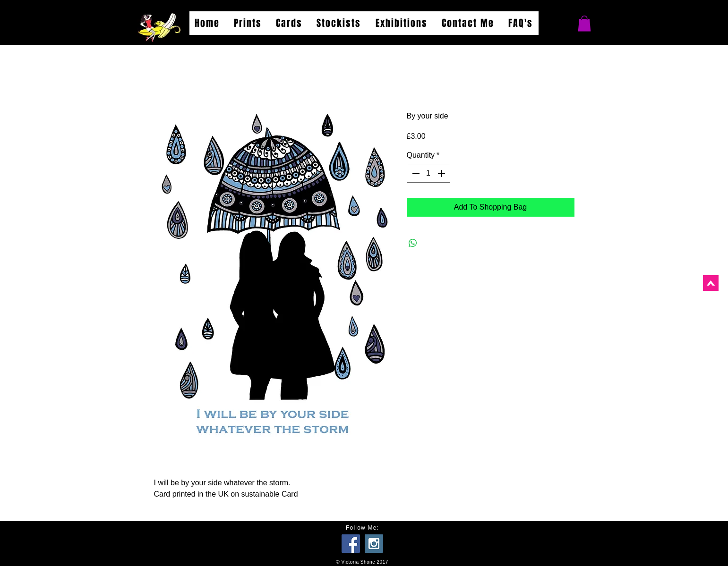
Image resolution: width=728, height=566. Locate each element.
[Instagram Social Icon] (374, 544)
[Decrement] (415, 173)
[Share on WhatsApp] (413, 243)
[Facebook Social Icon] (351, 544)
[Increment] (442, 173)
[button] (584, 23)
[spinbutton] (428, 173)
